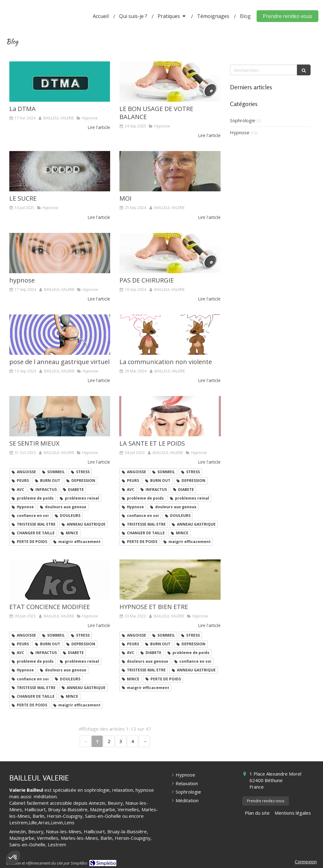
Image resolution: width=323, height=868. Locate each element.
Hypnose (240, 132)
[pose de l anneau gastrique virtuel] (60, 335)
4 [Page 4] (133, 741)
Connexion (306, 861)
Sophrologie (243, 120)
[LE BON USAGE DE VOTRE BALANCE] (170, 82)
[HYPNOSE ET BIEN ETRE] (170, 580)
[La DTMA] (60, 82)
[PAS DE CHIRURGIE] (170, 253)
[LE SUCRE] (60, 171)
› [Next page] (144, 741)
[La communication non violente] (170, 335)
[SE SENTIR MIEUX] (60, 416)
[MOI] (170, 171)
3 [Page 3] (121, 741)
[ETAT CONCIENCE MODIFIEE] (60, 580)
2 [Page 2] (109, 741)
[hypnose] (60, 253)
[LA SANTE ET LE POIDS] (170, 416)
